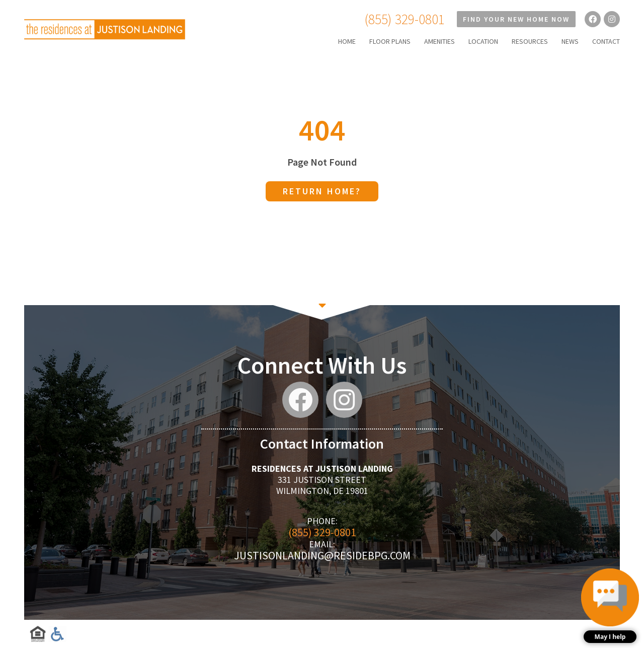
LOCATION (483, 41)
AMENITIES (439, 41)
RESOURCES (530, 41)
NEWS (570, 41)
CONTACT (606, 41)
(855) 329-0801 (405, 19)
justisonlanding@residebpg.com (322, 555)
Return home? (322, 191)
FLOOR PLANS (390, 41)
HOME (347, 41)
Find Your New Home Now (516, 19)
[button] (610, 606)
